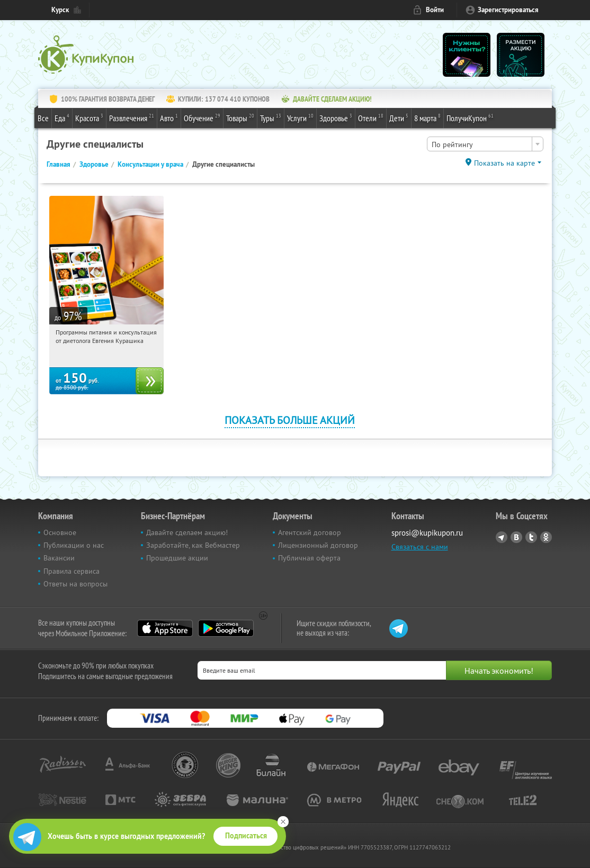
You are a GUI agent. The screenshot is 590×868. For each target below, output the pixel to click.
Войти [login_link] (435, 10)
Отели (371, 117)
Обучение (202, 117)
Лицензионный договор (318, 545)
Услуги (300, 117)
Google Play (226, 628)
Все (43, 118)
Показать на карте (504, 163)
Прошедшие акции (177, 558)
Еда (62, 117)
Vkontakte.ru (516, 537)
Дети (399, 117)
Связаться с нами (420, 547)
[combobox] (485, 144)
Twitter (531, 537)
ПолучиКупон (470, 117)
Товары (240, 117)
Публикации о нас (74, 545)
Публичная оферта (309, 558)
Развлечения (132, 117)
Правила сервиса (71, 571)
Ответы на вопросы (75, 584)
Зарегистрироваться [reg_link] (508, 10)
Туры (271, 117)
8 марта (427, 117)
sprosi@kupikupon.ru (427, 533)
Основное (60, 532)
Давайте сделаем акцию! (187, 532)
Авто (169, 117)
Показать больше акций (290, 420)
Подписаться (246, 836)
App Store (165, 628)
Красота (89, 117)
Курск (60, 10)
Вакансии (59, 558)
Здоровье (336, 117)
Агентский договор (310, 532)
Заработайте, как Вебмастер (193, 545)
